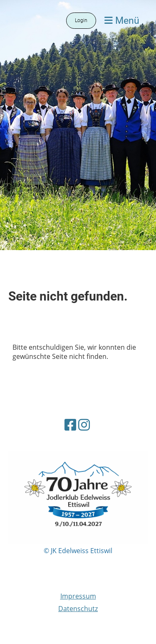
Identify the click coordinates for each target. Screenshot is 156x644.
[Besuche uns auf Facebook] (70, 425)
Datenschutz (78, 609)
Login (81, 20)
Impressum (78, 596)
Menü (122, 20)
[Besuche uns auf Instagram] (84, 425)
